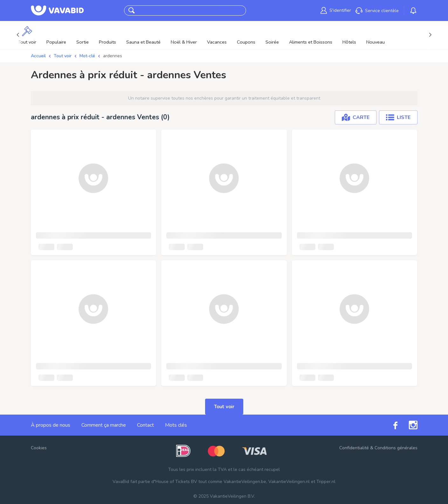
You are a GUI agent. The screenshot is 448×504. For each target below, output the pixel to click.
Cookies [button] (39, 448)
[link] (336, 10)
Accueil (38, 56)
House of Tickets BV (176, 482)
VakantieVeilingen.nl (289, 482)
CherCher (232, 10)
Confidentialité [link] (354, 448)
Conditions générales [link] (396, 448)
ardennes (113, 56)
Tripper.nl (326, 482)
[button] (132, 10)
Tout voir (63, 56)
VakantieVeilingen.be (245, 482)
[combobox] (179, 11)
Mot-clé (87, 56)
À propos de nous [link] (51, 425)
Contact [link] (145, 425)
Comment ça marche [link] (104, 425)
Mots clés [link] (176, 425)
